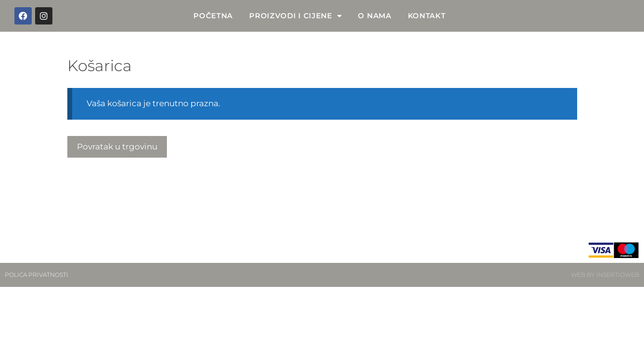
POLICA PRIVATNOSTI (37, 275)
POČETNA (213, 16)
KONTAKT (427, 16)
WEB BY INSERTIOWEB (605, 275)
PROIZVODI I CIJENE (295, 16)
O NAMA (374, 16)
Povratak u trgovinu (117, 147)
